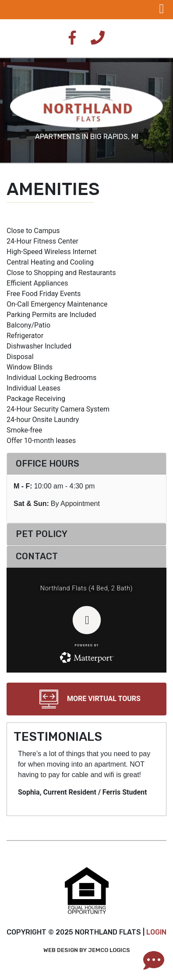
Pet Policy (42, 534)
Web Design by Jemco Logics (87, 950)
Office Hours (48, 464)
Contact (37, 556)
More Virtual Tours (86, 699)
